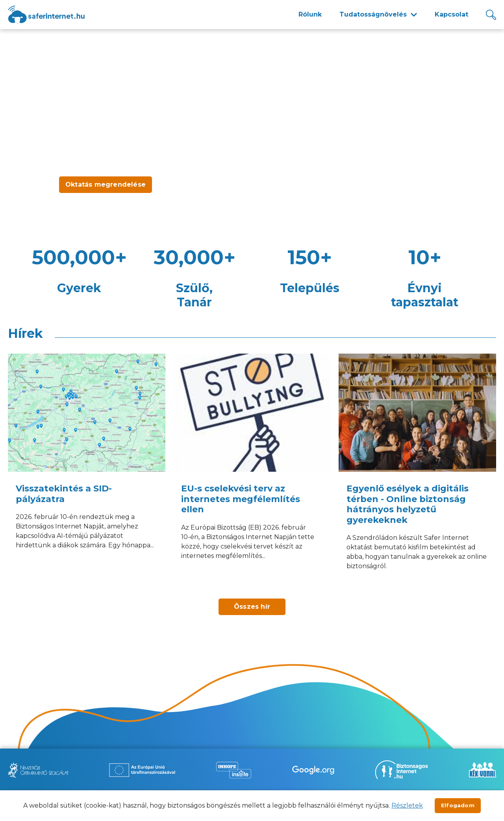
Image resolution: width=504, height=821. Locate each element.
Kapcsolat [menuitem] (451, 14)
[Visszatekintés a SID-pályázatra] (87, 472)
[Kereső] (491, 15)
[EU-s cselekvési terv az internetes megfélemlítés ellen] (252, 472)
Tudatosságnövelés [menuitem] (373, 14)
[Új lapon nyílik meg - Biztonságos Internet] (401, 770)
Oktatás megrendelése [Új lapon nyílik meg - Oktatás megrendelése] (106, 184)
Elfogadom (458, 805)
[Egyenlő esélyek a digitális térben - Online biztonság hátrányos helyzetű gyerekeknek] (417, 472)
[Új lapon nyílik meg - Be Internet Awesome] (313, 770)
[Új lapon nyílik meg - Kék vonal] (482, 770)
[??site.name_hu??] (46, 15)
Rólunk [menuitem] (310, 14)
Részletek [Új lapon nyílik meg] (407, 805)
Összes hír (252, 607)
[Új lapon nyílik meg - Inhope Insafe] (233, 770)
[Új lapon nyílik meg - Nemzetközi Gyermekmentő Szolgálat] (38, 770)
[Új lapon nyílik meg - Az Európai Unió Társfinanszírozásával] (142, 770)
